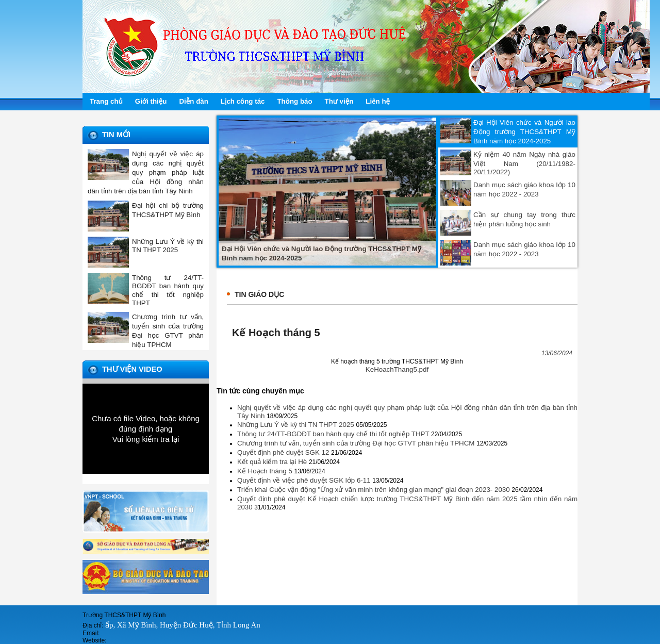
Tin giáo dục (259, 294)
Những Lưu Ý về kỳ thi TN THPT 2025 (296, 425)
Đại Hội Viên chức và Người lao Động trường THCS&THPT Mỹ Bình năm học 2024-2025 (524, 132)
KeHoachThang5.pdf (397, 369)
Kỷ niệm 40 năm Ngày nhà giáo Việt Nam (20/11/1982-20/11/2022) (524, 163)
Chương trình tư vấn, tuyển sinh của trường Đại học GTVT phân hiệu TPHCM (357, 443)
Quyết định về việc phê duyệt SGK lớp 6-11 (305, 480)
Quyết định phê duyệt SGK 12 (284, 452)
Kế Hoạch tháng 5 (266, 471)
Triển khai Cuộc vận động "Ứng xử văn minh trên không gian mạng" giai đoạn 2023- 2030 (374, 490)
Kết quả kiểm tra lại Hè (273, 462)
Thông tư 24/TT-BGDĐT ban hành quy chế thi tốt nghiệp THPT (334, 434)
